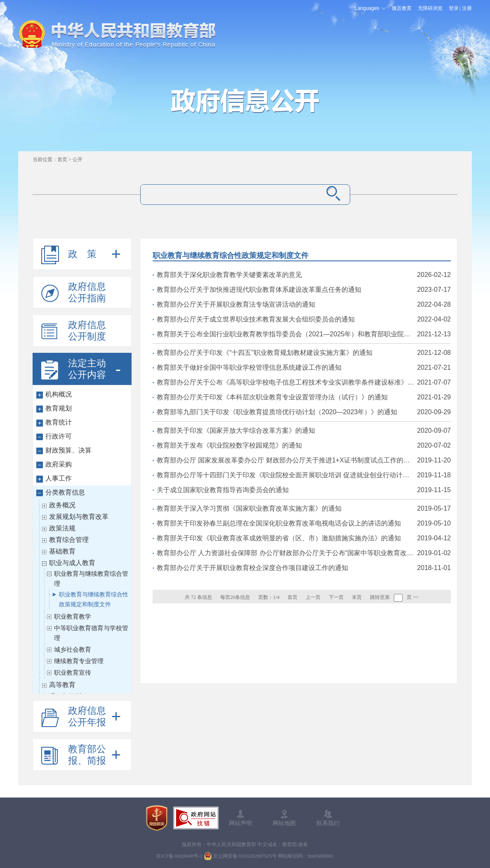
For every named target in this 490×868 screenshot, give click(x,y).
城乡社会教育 (73, 649)
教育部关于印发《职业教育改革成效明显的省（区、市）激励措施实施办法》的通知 (304, 538)
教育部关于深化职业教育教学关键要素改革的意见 (304, 275)
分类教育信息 (65, 492)
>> (416, 597)
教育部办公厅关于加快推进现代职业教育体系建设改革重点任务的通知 (304, 290)
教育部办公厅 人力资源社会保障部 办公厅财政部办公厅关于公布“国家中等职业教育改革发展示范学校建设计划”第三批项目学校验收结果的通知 (304, 553)
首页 (62, 160)
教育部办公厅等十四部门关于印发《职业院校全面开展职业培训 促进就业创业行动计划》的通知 (304, 475)
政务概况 (62, 505)
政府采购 (59, 464)
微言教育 (402, 8)
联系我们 (328, 823)
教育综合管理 (69, 540)
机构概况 (59, 394)
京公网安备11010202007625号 (245, 856)
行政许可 (59, 436)
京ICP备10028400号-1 (179, 856)
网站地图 (284, 823)
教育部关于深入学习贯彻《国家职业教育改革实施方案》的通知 (304, 509)
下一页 (336, 597)
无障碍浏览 (430, 8)
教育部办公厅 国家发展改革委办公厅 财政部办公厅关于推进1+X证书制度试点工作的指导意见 (304, 460)
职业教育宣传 (73, 672)
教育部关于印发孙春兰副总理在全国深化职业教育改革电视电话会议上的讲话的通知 (304, 523)
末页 (357, 597)
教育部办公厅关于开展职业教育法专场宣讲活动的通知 (304, 305)
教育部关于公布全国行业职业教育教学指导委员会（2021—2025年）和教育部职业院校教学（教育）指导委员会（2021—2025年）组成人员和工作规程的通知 (304, 334)
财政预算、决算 (68, 450)
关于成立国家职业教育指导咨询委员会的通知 (304, 490)
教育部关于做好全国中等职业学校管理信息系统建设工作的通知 (304, 368)
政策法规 (62, 528)
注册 (467, 8)
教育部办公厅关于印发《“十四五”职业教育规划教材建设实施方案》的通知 (304, 353)
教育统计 (59, 422)
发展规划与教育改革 (79, 517)
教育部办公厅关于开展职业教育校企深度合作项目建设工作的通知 (304, 568)
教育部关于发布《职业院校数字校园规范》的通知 (304, 446)
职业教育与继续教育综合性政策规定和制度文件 (94, 599)
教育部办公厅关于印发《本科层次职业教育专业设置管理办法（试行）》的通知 (304, 397)
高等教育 (62, 685)
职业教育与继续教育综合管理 (91, 578)
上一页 (313, 597)
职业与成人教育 (72, 563)
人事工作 (59, 478)
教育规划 (59, 408)
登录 (454, 8)
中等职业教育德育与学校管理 (91, 633)
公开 (78, 160)
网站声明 (240, 823)
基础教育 (62, 551)
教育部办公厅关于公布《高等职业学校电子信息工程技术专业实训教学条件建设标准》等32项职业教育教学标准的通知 (304, 382)
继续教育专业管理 (79, 661)
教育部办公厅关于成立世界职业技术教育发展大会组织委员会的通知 (304, 319)
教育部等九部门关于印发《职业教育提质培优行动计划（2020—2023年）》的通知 (304, 412)
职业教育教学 (73, 616)
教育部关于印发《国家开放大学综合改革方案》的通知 (304, 431)
